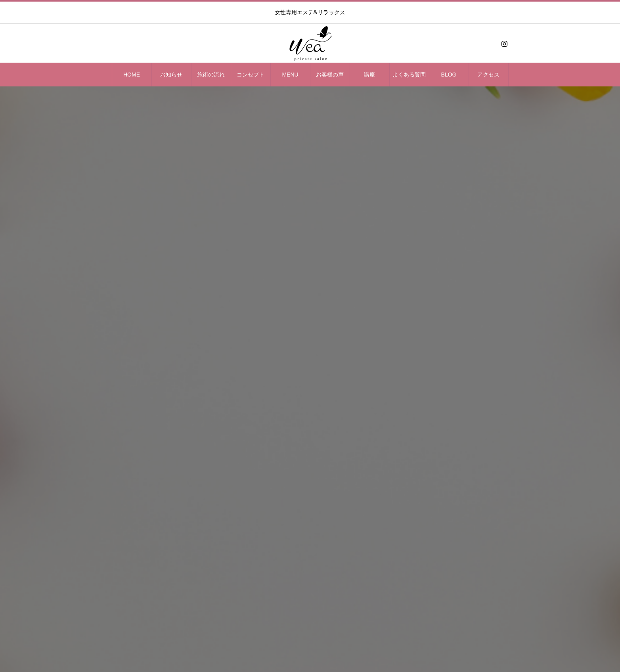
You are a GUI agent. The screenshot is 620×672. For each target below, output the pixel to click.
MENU (290, 75)
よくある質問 (409, 75)
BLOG (449, 75)
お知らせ (171, 75)
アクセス (488, 75)
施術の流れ (211, 75)
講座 (369, 75)
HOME (132, 75)
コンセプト (251, 75)
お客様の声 (330, 75)
